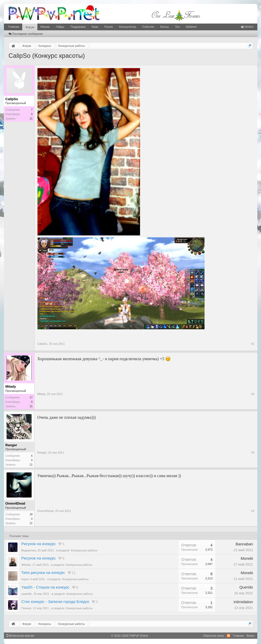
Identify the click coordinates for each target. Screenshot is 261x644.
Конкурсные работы (84, 550)
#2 (253, 394)
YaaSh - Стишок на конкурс (45, 587)
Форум (30, 27)
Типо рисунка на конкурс (43, 573)
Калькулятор (127, 27)
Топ (177, 27)
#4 (253, 511)
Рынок (109, 27)
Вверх (251, 636)
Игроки (45, 27)
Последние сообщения (26, 34)
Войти (247, 27)
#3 (253, 453)
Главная (14, 27)
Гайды (60, 27)
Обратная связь (214, 636)
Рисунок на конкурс (39, 544)
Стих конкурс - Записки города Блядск (55, 602)
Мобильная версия (20, 636)
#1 (253, 344)
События (148, 27)
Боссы (165, 27)
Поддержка (78, 27)
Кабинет (192, 27)
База (95, 27)
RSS (229, 636)
